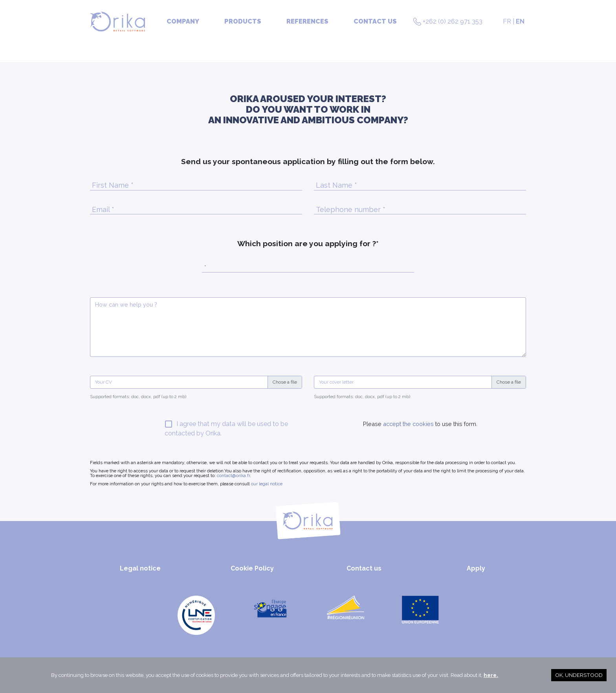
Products (243, 21)
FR (507, 21)
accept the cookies (408, 424)
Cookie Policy (252, 568)
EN (520, 21)
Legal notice (140, 568)
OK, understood (579, 675)
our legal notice (267, 484)
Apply (476, 568)
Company (183, 21)
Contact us (375, 21)
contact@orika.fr (233, 475)
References (307, 21)
